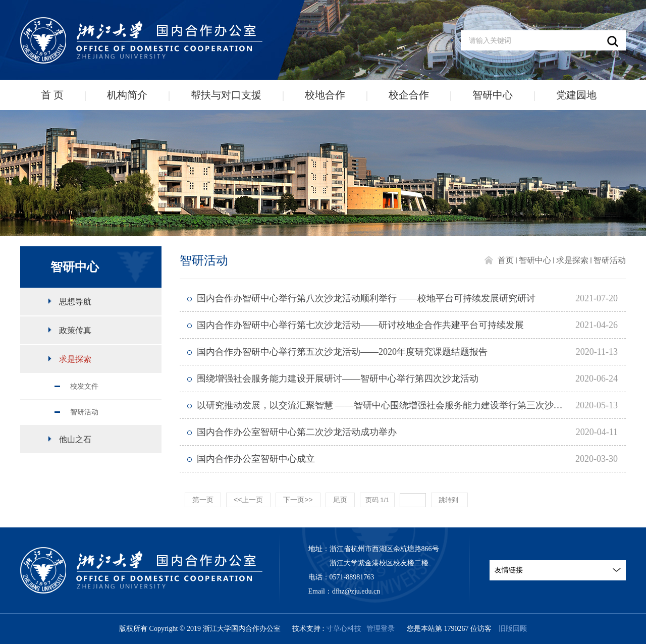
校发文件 (84, 386)
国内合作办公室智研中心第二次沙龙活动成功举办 (297, 432)
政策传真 (75, 330)
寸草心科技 (344, 629)
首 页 (52, 95)
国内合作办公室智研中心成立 (256, 459)
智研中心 (493, 95)
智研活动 (84, 412)
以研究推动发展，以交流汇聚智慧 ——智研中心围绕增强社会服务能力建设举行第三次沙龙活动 (389, 405)
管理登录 (381, 629)
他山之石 (75, 439)
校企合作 (409, 95)
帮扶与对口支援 (226, 95)
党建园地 (576, 95)
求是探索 (75, 359)
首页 (506, 260)
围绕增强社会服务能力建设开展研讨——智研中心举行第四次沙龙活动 (338, 379)
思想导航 (75, 302)
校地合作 (325, 95)
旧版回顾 (513, 629)
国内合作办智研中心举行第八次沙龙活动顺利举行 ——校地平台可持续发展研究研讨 (366, 298)
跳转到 (449, 500)
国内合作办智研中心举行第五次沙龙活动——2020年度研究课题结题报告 (342, 352)
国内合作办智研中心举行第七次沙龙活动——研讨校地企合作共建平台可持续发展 (360, 325)
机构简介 (127, 95)
